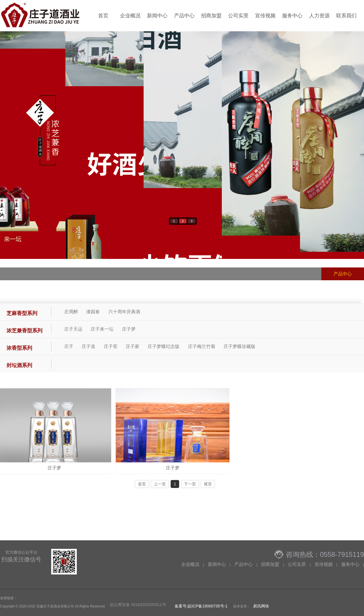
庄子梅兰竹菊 (202, 346)
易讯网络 (261, 606)
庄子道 (88, 346)
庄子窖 (111, 346)
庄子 (69, 346)
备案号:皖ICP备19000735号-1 (200, 606)
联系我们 (346, 16)
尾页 (208, 484)
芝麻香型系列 (22, 313)
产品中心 (184, 16)
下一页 (190, 484)
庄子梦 (129, 329)
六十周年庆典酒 (124, 312)
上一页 (160, 484)
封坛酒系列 (19, 365)
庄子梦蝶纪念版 (164, 346)
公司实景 (238, 16)
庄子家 (133, 346)
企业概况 (130, 16)
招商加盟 (211, 16)
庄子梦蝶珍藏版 (239, 346)
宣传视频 (265, 16)
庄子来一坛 (102, 329)
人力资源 (319, 16)
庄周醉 (71, 312)
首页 (103, 16)
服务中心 (292, 16)
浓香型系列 (19, 348)
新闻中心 (157, 16)
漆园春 (93, 312)
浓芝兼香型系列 (24, 331)
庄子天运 (73, 329)
